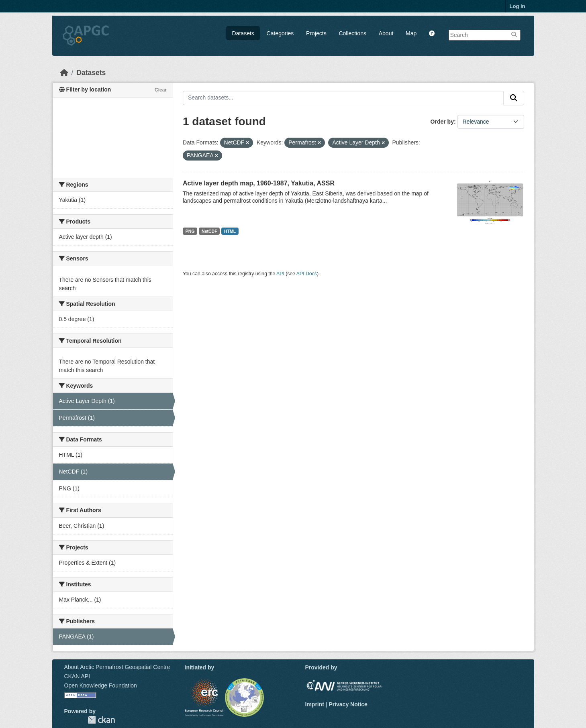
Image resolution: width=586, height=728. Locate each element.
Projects (316, 33)
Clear (161, 90)
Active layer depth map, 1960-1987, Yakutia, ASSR (259, 183)
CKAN (101, 720)
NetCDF (209, 231)
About (386, 33)
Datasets (243, 33)
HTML (230, 231)
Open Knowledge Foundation (101, 685)
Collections (352, 33)
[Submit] (514, 98)
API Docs (307, 274)
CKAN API (77, 676)
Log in (518, 6)
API (280, 274)
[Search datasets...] (343, 98)
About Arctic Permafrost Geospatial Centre (117, 667)
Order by (442, 122)
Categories (280, 33)
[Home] (64, 73)
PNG (190, 231)
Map (411, 33)
